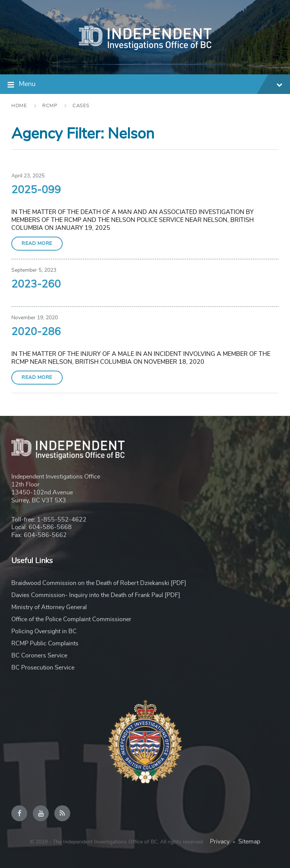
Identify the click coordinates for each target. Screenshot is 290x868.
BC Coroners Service (39, 656)
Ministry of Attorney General (49, 607)
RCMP (50, 106)
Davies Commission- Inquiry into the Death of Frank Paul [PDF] (96, 595)
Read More (37, 244)
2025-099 (36, 190)
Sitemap (249, 842)
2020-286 (36, 332)
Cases (81, 106)
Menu (151, 85)
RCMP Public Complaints (45, 643)
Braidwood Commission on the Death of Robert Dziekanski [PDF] (99, 583)
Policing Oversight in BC (44, 631)
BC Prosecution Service (43, 668)
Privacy (220, 842)
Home (19, 106)
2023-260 (36, 285)
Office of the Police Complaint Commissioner (71, 619)
